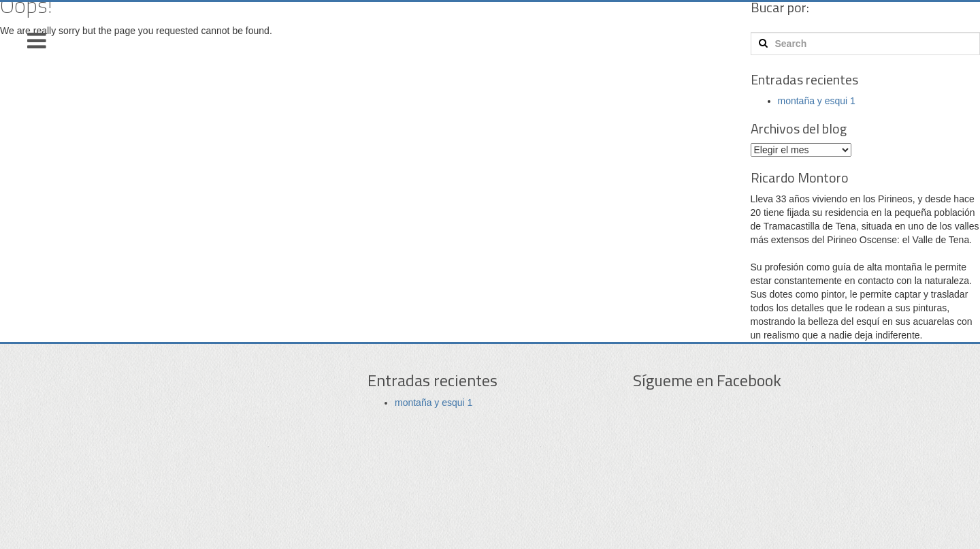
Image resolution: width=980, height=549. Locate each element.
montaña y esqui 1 (817, 101)
